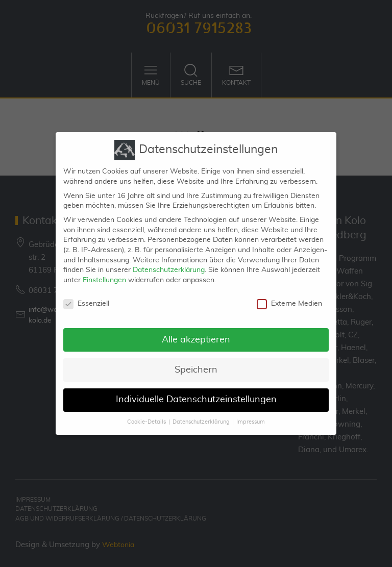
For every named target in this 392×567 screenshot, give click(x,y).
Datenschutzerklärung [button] (201, 415)
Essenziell (86, 296)
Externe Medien (289, 296)
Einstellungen (104, 273)
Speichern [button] (196, 362)
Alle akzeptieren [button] (196, 332)
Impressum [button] (251, 415)
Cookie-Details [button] (146, 415)
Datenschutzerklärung (169, 263)
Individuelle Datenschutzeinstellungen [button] (196, 392)
